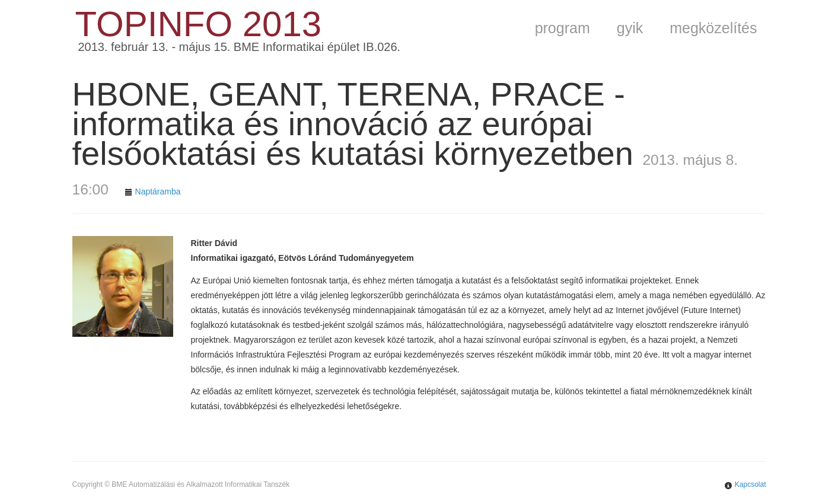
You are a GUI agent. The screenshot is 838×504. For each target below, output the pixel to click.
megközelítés (713, 28)
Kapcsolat (751, 484)
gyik (630, 28)
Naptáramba (158, 192)
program (563, 28)
